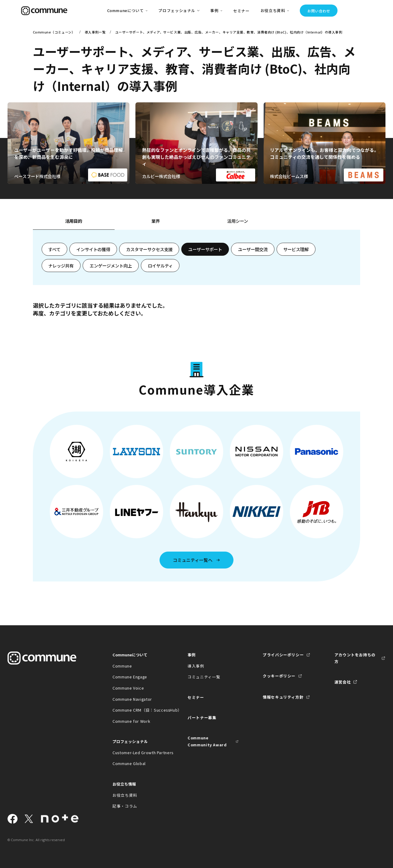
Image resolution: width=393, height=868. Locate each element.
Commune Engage (130, 677)
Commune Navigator (132, 699)
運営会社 (343, 682)
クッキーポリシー (279, 676)
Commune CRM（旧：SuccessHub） (138, 710)
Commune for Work (131, 721)
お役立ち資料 (125, 795)
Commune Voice (128, 688)
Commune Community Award (207, 741)
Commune (122, 666)
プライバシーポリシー (283, 655)
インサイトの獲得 (93, 249)
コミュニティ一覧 (204, 677)
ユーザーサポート (205, 249)
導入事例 (196, 666)
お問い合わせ (319, 11)
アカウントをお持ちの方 (355, 658)
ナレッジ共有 (61, 266)
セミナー (241, 11)
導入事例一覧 (95, 32)
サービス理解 (296, 249)
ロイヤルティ (160, 266)
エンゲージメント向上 (111, 266)
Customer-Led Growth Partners (138, 753)
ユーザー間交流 (253, 249)
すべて (54, 249)
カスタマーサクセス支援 (149, 249)
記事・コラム (125, 806)
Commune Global (129, 763)
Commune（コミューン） (54, 32)
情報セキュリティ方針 (283, 697)
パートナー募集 (202, 717)
